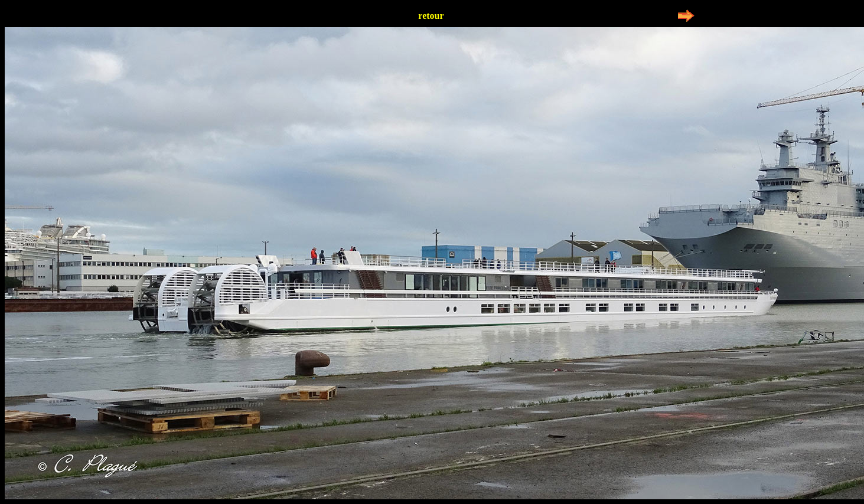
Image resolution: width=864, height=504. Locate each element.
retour (431, 16)
